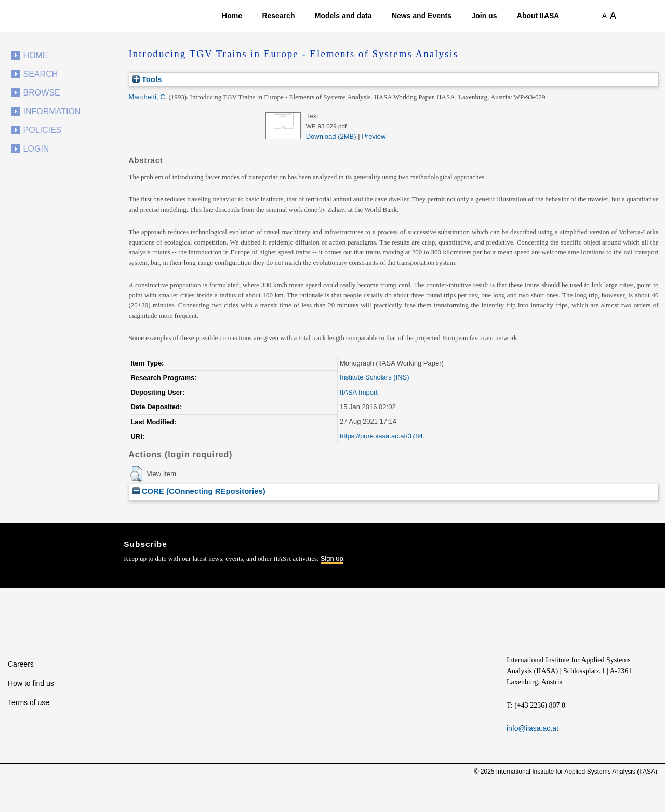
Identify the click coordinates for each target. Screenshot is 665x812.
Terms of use (29, 702)
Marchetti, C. (148, 97)
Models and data (343, 16)
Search (41, 74)
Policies (43, 130)
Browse (42, 93)
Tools (147, 79)
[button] (136, 474)
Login (36, 149)
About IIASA (538, 16)
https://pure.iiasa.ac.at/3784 (381, 436)
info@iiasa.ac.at (533, 728)
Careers (21, 664)
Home (232, 16)
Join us (484, 16)
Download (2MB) (331, 136)
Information (52, 111)
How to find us (31, 683)
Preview (374, 136)
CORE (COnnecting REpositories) (199, 491)
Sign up (332, 558)
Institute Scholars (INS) (375, 377)
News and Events (422, 16)
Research (278, 16)
